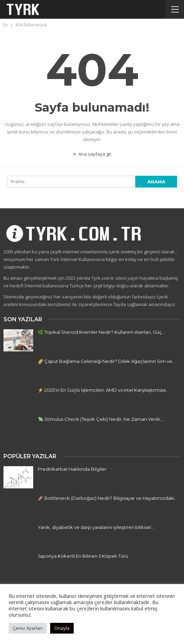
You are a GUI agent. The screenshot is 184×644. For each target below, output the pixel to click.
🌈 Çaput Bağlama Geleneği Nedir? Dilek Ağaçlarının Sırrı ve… (107, 361)
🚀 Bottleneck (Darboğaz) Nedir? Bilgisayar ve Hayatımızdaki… (108, 498)
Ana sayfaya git (92, 154)
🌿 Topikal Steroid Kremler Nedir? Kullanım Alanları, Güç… (101, 332)
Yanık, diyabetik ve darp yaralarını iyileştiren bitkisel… (96, 527)
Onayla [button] (62, 628)
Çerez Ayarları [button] (28, 628)
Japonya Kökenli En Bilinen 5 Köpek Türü (83, 556)
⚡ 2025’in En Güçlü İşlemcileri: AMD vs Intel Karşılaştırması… (103, 390)
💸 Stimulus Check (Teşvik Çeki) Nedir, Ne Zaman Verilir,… (101, 419)
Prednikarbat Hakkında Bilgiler (72, 469)
